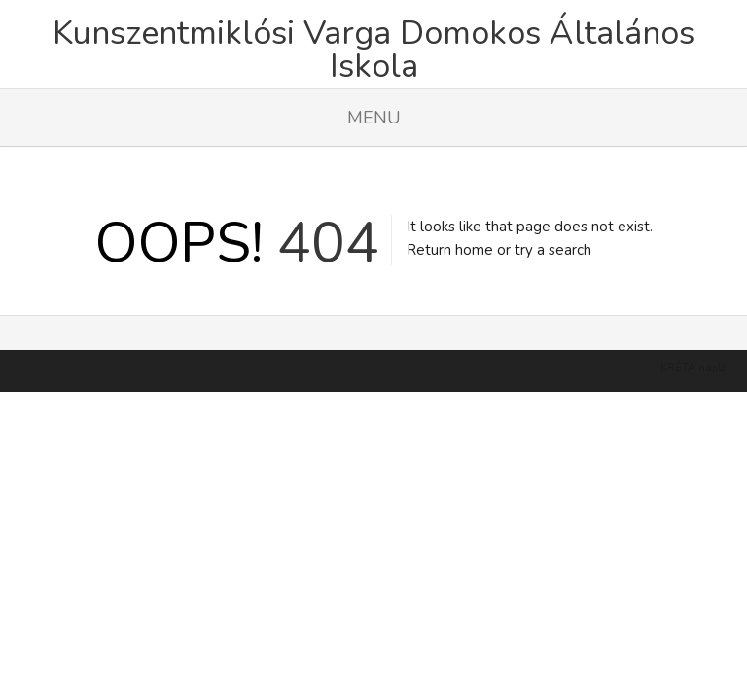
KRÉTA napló (693, 344)
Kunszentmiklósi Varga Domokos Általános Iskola (373, 50)
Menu (374, 118)
